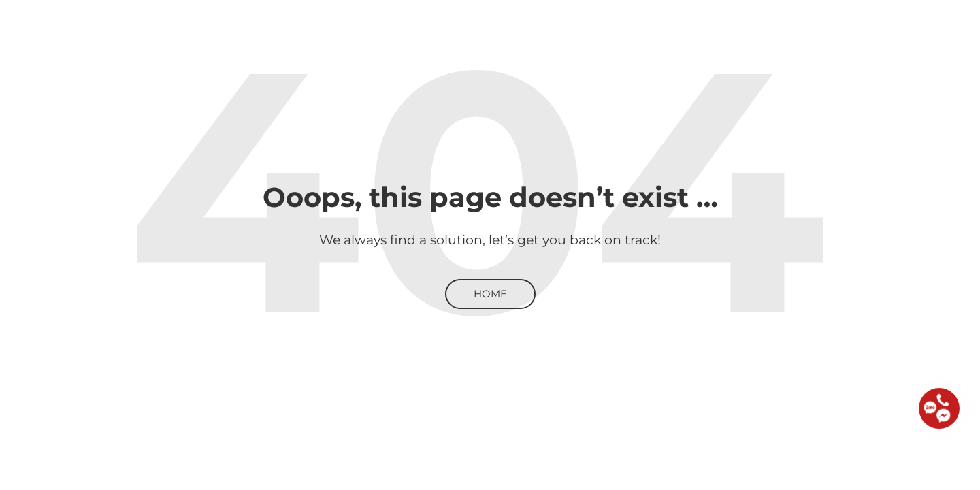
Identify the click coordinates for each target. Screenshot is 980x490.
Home (490, 294)
